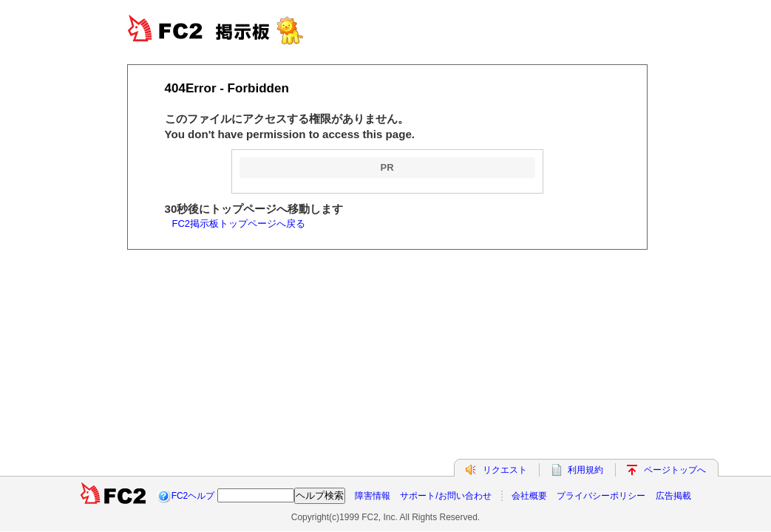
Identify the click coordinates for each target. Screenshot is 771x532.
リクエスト (505, 470)
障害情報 (373, 496)
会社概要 (529, 496)
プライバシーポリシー (601, 496)
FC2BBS (231, 30)
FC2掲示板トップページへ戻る (239, 224)
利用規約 (585, 470)
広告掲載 (673, 496)
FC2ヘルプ (193, 496)
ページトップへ (675, 470)
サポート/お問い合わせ (445, 496)
